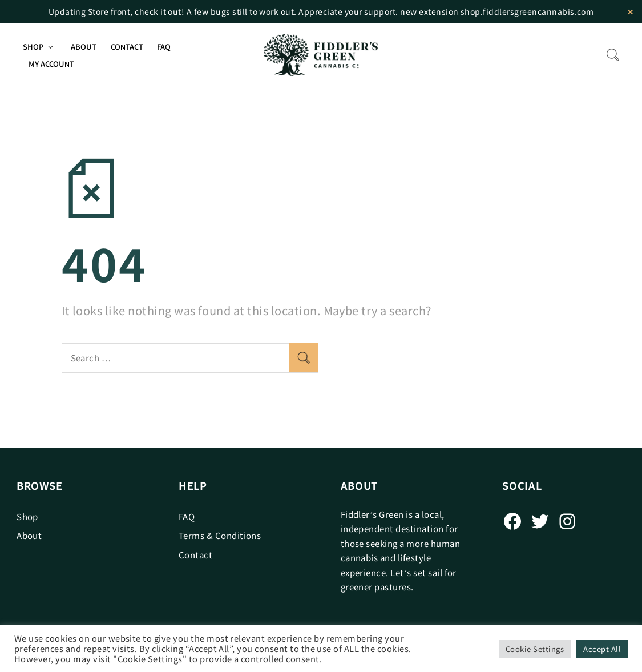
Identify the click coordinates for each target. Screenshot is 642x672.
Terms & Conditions (220, 535)
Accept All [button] (602, 649)
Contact (127, 47)
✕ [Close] (630, 12)
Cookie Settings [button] (535, 649)
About (84, 47)
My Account (51, 64)
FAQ (164, 47)
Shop (33, 47)
